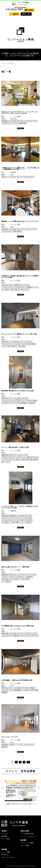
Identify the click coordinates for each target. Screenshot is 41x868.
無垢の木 (30, 287)
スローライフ (15, 403)
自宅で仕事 (23, 123)
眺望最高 (23, 403)
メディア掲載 (6, 852)
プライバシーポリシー (9, 857)
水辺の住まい (31, 403)
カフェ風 (13, 121)
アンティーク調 (31, 575)
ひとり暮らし (29, 520)
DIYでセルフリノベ (8, 285)
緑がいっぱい (25, 290)
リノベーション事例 (27, 843)
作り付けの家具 (31, 344)
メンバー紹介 (6, 839)
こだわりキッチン (7, 123)
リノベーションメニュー (28, 836)
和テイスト (5, 177)
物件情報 (23, 840)
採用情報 (4, 849)
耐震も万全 (18, 285)
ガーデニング (34, 636)
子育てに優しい (12, 346)
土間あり (32, 688)
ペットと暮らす (27, 522)
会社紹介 (4, 831)
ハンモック (17, 518)
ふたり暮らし (6, 290)
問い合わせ (5, 855)
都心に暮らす (18, 231)
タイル (16, 123)
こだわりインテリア (31, 121)
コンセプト (5, 834)
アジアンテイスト (7, 344)
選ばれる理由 (25, 831)
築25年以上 (5, 121)
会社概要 (4, 836)
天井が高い (5, 229)
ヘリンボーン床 (7, 460)
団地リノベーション (16, 745)
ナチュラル (20, 121)
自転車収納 (17, 690)
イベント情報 (25, 845)
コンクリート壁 (23, 455)
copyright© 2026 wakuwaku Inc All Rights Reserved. (20, 866)
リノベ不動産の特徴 (27, 834)
